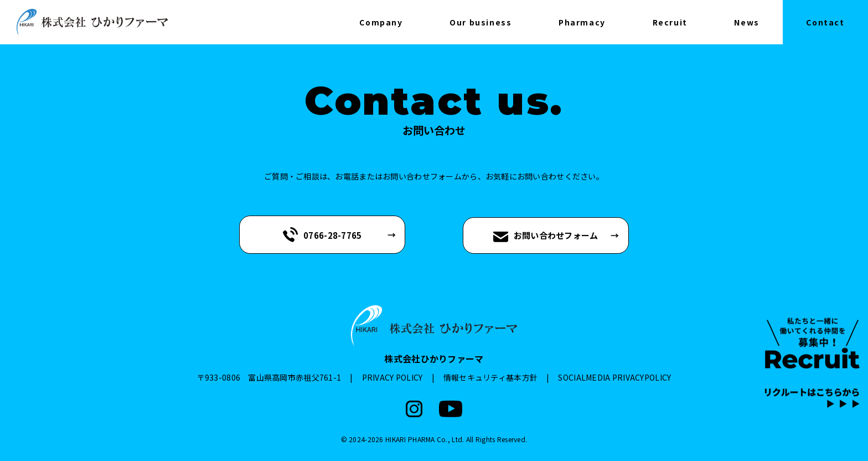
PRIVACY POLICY (392, 377)
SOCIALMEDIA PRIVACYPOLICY (614, 377)
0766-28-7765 (322, 235)
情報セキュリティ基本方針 (490, 377)
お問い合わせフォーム (546, 236)
